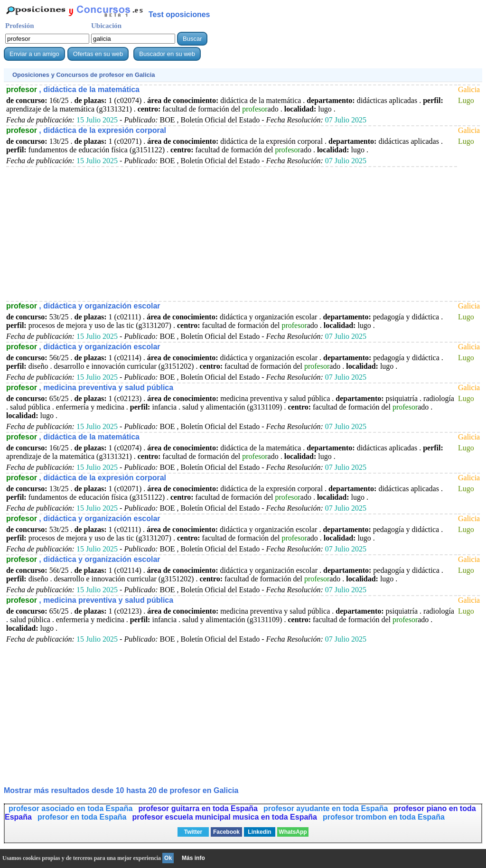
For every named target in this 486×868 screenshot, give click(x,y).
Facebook (226, 832)
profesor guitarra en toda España (198, 808)
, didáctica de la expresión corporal (86, 130)
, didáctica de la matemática (73, 89)
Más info (193, 858)
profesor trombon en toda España (384, 817)
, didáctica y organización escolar (83, 306)
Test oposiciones (179, 14)
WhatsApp (293, 832)
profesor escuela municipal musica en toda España (225, 817)
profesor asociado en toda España (70, 808)
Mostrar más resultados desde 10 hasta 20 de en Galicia (121, 790)
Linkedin (259, 832)
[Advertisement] (232, 233)
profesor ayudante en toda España (326, 808)
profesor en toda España (82, 817)
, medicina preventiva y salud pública (90, 387)
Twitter (193, 832)
